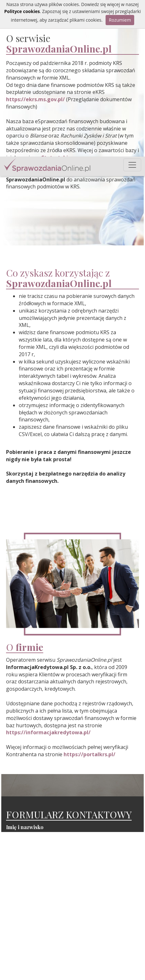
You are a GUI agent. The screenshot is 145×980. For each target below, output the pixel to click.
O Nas (97, 960)
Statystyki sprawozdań (115, 953)
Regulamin (102, 973)
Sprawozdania (106, 946)
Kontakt (99, 966)
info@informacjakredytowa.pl (51, 946)
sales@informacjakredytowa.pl (52, 962)
